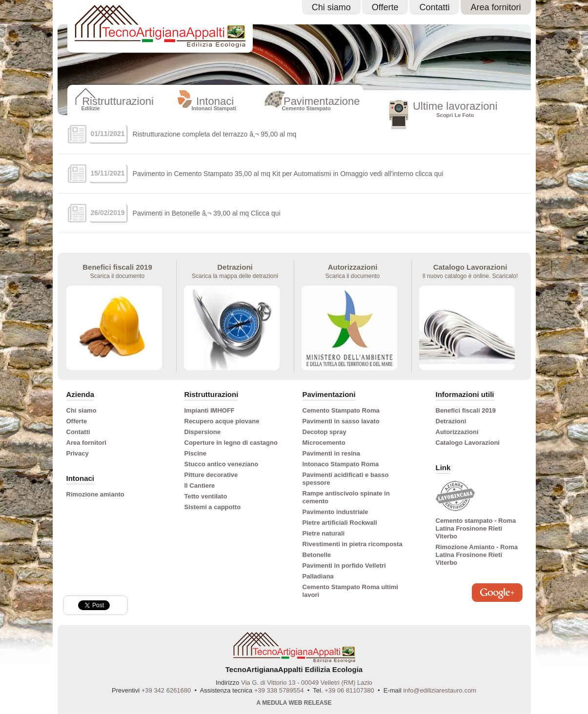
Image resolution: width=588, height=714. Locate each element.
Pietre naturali (324, 533)
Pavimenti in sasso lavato (341, 421)
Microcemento (324, 443)
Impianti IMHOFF (210, 410)
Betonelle (317, 555)
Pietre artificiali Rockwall (340, 523)
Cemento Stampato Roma (341, 410)
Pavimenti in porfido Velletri (344, 565)
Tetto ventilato (206, 496)
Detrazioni (451, 421)
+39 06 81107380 (349, 690)
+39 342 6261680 (166, 690)
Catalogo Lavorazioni (468, 443)
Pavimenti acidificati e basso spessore (346, 479)
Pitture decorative (211, 475)
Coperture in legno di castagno (231, 443)
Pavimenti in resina (332, 453)
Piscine (196, 453)
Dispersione (203, 432)
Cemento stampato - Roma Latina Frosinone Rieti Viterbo (476, 528)
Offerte (385, 7)
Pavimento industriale (335, 512)
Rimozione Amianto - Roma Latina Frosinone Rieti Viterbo (477, 555)
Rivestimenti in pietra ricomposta (353, 544)
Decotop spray (324, 432)
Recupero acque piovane (222, 421)
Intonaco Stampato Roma (341, 464)
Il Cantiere (200, 486)
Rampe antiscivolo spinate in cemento (346, 497)
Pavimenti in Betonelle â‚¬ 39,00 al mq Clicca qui (207, 213)
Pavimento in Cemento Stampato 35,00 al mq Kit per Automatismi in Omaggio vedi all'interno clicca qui (288, 174)
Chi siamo (331, 7)
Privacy (78, 453)
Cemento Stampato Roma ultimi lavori (350, 591)
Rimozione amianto (95, 494)
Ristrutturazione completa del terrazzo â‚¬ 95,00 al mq (215, 134)
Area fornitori (496, 7)
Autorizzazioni (457, 432)
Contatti (434, 7)
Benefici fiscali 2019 (466, 410)
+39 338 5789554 (279, 690)
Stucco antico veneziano (222, 464)
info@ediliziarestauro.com (440, 690)
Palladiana (318, 576)
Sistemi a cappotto (213, 507)
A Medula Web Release (294, 703)
